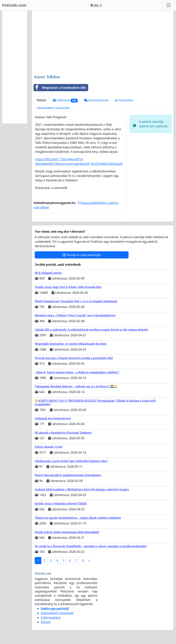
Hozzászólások (96, 100)
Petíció (41, 100)
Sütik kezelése (51, 617)
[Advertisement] (103, 43)
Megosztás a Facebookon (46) (60, 88)
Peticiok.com (14, 5)
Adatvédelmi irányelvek (53, 108)
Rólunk (46, 622)
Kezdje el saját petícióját (82, 255)
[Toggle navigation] (168, 5)
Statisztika (124, 100)
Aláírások (65, 100)
